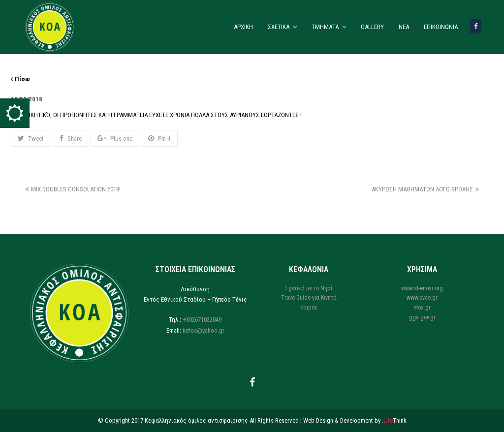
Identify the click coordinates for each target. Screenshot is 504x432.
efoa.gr (422, 308)
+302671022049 (202, 320)
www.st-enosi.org (422, 288)
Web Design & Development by (355, 420)
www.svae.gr (422, 298)
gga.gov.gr (422, 317)
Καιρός (309, 308)
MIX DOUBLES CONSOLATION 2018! (73, 189)
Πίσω (20, 79)
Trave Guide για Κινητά (309, 298)
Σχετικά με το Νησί (309, 288)
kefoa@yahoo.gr (204, 330)
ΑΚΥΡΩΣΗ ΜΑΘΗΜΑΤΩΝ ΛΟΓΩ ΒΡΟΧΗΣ (425, 189)
